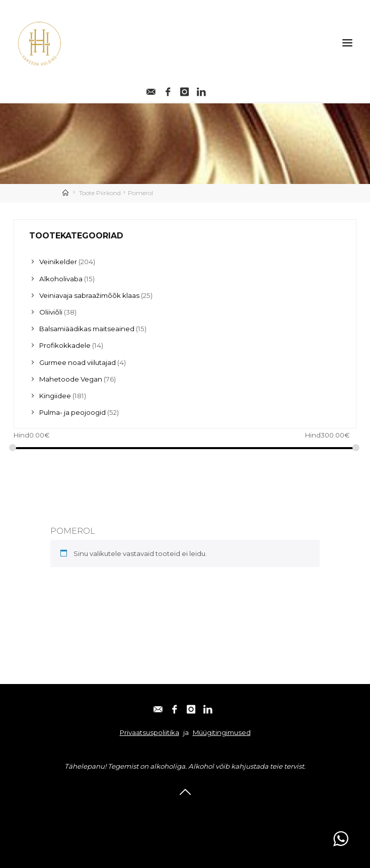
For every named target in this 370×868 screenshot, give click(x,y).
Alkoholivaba (61, 279)
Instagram (201, 810)
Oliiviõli (51, 312)
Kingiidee (55, 396)
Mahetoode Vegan (71, 379)
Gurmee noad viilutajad (78, 362)
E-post (126, 810)
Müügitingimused (222, 732)
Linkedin (241, 810)
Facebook (160, 810)
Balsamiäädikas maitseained (87, 329)
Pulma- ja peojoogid (72, 412)
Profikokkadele (65, 345)
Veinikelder (58, 262)
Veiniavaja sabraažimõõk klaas (89, 295)
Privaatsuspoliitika (150, 732)
